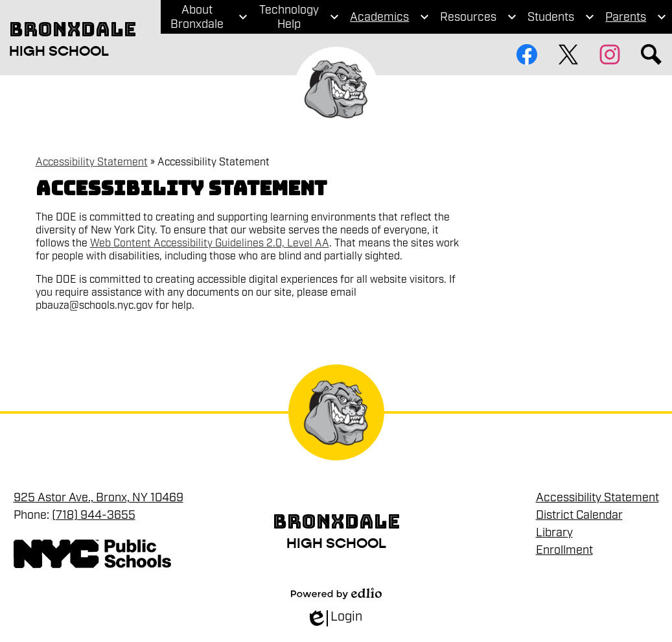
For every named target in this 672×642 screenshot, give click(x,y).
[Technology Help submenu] (299, 17)
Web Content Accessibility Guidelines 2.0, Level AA (210, 243)
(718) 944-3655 (94, 515)
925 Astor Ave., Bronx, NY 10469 (98, 497)
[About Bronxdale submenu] (207, 17)
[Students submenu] (561, 17)
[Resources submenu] (479, 17)
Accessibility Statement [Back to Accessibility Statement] (92, 162)
